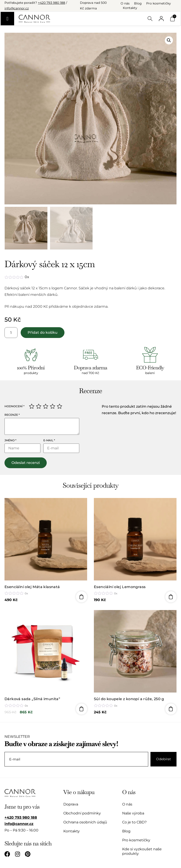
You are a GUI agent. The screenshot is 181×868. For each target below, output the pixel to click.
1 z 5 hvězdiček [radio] (32, 406)
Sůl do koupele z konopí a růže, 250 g (129, 699)
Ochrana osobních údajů (85, 822)
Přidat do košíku (43, 332)
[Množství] (11, 333)
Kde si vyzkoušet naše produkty (142, 851)
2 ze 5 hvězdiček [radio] (39, 406)
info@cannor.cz (17, 8)
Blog (138, 3)
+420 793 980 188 (52, 3)
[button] (169, 40)
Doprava (71, 804)
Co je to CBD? (134, 822)
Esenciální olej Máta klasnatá (32, 587)
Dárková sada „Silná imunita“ (32, 699)
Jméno (10, 440)
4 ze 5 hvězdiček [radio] (53, 406)
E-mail (49, 440)
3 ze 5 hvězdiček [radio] (46, 406)
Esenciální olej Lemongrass (120, 587)
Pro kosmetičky (159, 3)
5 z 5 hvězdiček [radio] (60, 406)
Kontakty (130, 8)
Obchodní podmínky (82, 813)
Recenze (12, 415)
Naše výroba (133, 813)
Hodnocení (14, 406)
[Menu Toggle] (7, 19)
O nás (125, 3)
